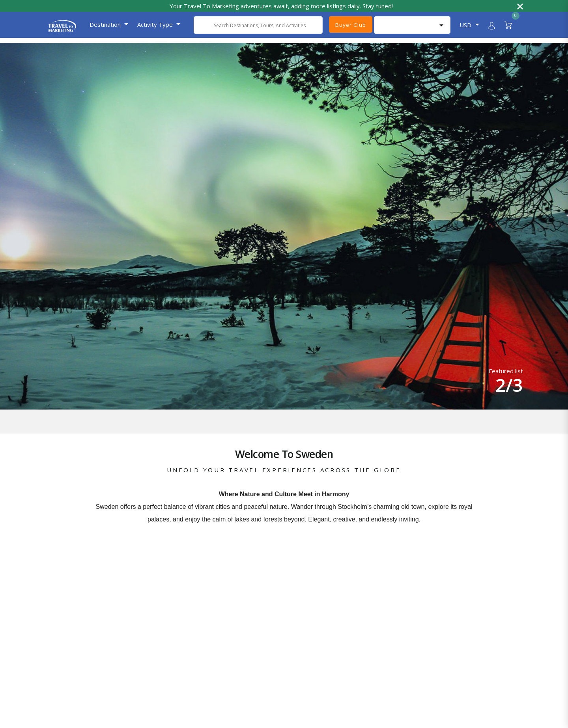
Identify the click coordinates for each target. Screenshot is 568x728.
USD (465, 25)
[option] (284, 227)
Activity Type (155, 24)
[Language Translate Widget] (412, 25)
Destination (105, 24)
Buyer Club (350, 25)
